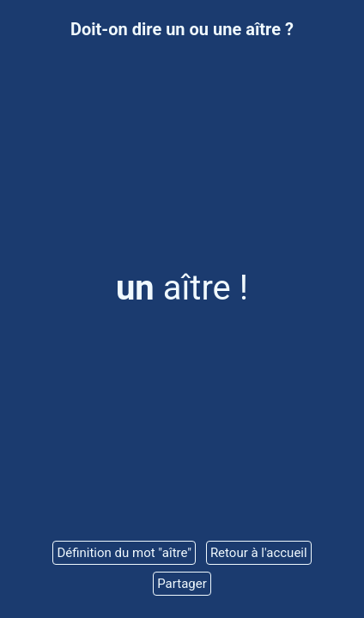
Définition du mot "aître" (124, 553)
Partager (182, 584)
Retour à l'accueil (259, 553)
